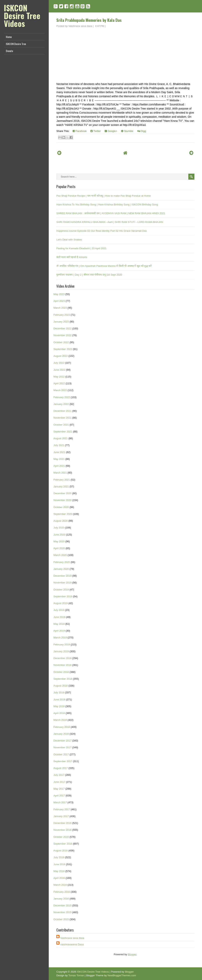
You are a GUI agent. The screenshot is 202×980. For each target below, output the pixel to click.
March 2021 (60, 473)
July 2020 (59, 528)
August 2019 (61, 603)
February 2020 (62, 562)
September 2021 (63, 432)
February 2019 (62, 645)
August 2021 (61, 438)
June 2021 (59, 452)
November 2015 (62, 912)
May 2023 (59, 294)
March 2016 (60, 885)
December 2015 (62, 905)
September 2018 (63, 679)
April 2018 (59, 713)
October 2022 (61, 342)
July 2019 (59, 610)
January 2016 (61, 899)
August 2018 (61, 686)
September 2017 (63, 761)
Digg (142, 131)
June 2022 (59, 370)
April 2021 (59, 466)
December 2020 (62, 493)
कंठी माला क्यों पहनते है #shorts (72, 257)
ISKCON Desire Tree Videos (22, 16)
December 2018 (62, 658)
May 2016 (59, 871)
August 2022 (61, 356)
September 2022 (63, 349)
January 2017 (61, 816)
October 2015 (61, 919)
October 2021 (61, 425)
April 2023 (59, 301)
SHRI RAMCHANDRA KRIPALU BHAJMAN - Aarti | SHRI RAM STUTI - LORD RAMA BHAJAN (110, 222)
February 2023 (62, 315)
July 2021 (59, 445)
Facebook (80, 131)
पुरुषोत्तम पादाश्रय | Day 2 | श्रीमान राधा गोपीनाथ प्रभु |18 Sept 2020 (89, 275)
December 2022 (62, 328)
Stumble (127, 131)
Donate (9, 51)
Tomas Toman (76, 975)
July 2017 (59, 775)
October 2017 (61, 754)
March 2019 (60, 638)
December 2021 (62, 411)
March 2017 (60, 802)
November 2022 (62, 335)
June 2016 (59, 864)
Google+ (111, 131)
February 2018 (62, 727)
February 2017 (62, 809)
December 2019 (62, 576)
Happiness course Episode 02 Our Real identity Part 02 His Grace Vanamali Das (102, 231)
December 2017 (62, 741)
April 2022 (59, 383)
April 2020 (59, 548)
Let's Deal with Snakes (69, 240)
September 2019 (63, 596)
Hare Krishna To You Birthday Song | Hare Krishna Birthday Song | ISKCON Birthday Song (107, 205)
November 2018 (62, 665)
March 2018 (60, 720)
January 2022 (61, 404)
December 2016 (62, 823)
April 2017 (59, 796)
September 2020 (63, 514)
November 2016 (62, 830)
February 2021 (62, 480)
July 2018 (59, 692)
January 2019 (61, 651)
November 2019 (62, 583)
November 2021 (62, 418)
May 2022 (59, 377)
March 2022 (60, 390)
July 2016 (59, 857)
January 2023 (61, 322)
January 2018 (61, 734)
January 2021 (61, 486)
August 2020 (61, 521)
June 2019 (59, 617)
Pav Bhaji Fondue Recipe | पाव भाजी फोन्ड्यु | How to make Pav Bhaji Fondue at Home (104, 196)
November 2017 (62, 747)
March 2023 (60, 308)
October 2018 (61, 672)
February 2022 (62, 397)
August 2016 (61, 851)
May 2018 (59, 706)
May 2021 (59, 459)
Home (9, 37)
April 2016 (59, 878)
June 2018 (59, 699)
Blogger (132, 954)
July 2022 (59, 363)
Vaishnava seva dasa (72, 938)
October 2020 (61, 507)
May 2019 (59, 624)
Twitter (96, 131)
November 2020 (62, 500)
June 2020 (59, 535)
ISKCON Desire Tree (16, 44)
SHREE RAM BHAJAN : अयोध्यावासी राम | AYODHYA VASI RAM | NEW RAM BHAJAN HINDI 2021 (111, 213)
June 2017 (59, 782)
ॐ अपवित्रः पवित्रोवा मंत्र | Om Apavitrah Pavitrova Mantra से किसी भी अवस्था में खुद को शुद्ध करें (104, 266)
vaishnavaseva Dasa (72, 944)
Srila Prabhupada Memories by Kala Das (89, 20)
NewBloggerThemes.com (122, 975)
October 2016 (61, 837)
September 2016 (63, 844)
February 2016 (62, 892)
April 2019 (59, 631)
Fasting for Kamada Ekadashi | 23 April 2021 (81, 248)
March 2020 (60, 555)
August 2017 (61, 768)
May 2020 (59, 541)
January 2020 (61, 569)
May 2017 (59, 789)
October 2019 (61, 590)
